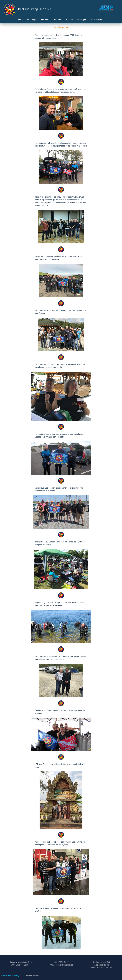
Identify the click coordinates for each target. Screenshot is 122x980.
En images (82, 20)
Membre (58, 20)
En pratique (32, 20)
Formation (46, 20)
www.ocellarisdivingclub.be (14, 976)
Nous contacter (97, 20)
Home (20, 20)
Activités (69, 20)
